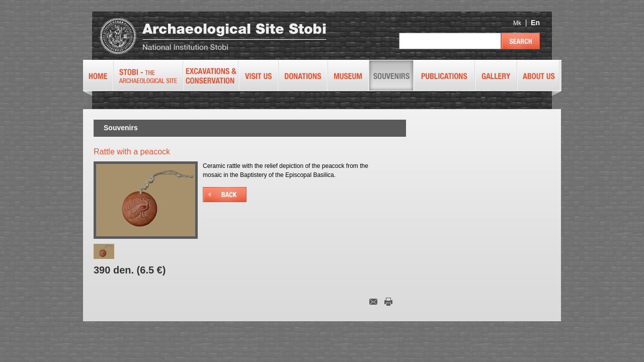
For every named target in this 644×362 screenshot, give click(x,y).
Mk (517, 23)
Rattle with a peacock (132, 152)
